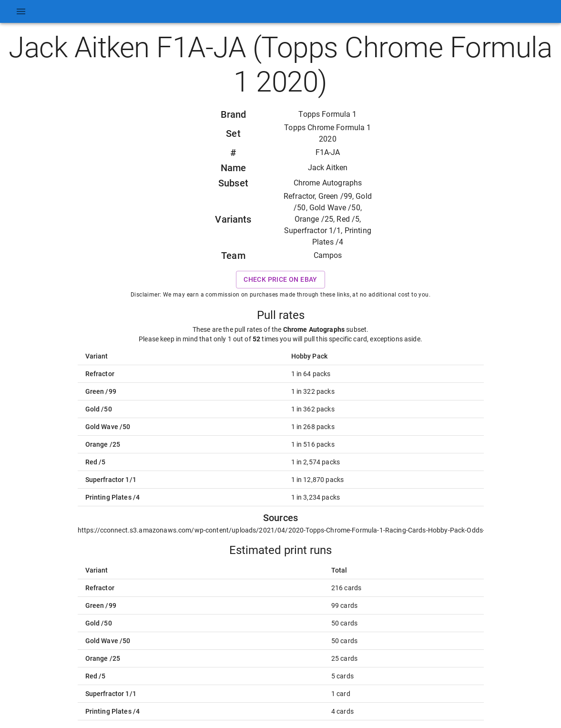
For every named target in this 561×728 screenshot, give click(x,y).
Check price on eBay (280, 280)
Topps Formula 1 (327, 114)
